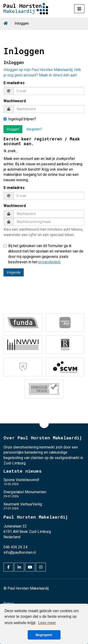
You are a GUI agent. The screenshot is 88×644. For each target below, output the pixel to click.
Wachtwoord (15, 101)
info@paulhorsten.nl (20, 552)
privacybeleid (49, 262)
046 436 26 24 (15, 547)
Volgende (14, 272)
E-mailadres (14, 83)
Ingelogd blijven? (20, 119)
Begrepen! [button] (44, 635)
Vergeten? (34, 129)
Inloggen (13, 129)
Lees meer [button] (47, 623)
